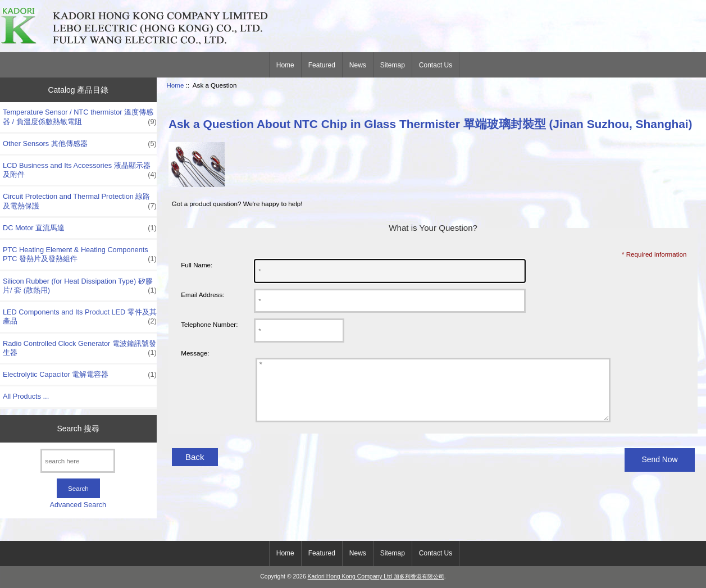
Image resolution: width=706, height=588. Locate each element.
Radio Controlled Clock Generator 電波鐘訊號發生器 (80, 348)
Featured (322, 65)
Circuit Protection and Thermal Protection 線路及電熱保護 (80, 201)
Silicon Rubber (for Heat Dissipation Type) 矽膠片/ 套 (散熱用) (80, 286)
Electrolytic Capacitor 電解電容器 (80, 375)
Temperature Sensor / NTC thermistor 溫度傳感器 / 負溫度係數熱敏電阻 (80, 117)
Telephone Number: (209, 324)
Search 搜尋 (78, 429)
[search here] (78, 461)
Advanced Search (78, 505)
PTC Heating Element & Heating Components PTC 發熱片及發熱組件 (80, 254)
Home (285, 65)
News (358, 65)
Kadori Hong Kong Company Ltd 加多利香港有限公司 (376, 576)
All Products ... (26, 396)
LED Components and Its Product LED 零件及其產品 (80, 317)
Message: (195, 353)
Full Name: (197, 265)
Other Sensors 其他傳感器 (80, 144)
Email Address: (202, 295)
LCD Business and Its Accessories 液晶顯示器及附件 (80, 170)
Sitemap (393, 65)
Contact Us (436, 65)
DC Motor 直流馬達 (80, 228)
